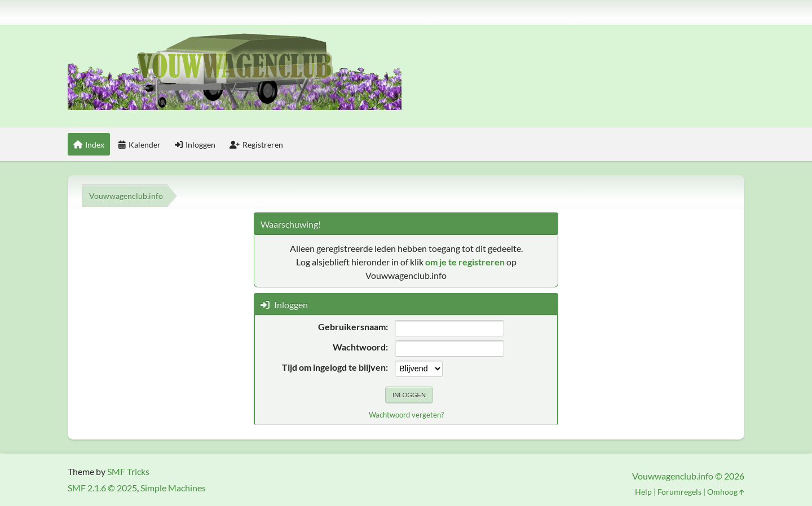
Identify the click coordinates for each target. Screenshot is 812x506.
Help (643, 492)
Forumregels (679, 492)
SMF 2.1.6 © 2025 (102, 488)
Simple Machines (173, 488)
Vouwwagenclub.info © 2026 (688, 476)
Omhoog (726, 492)
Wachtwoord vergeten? (406, 415)
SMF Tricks (128, 471)
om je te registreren (465, 262)
